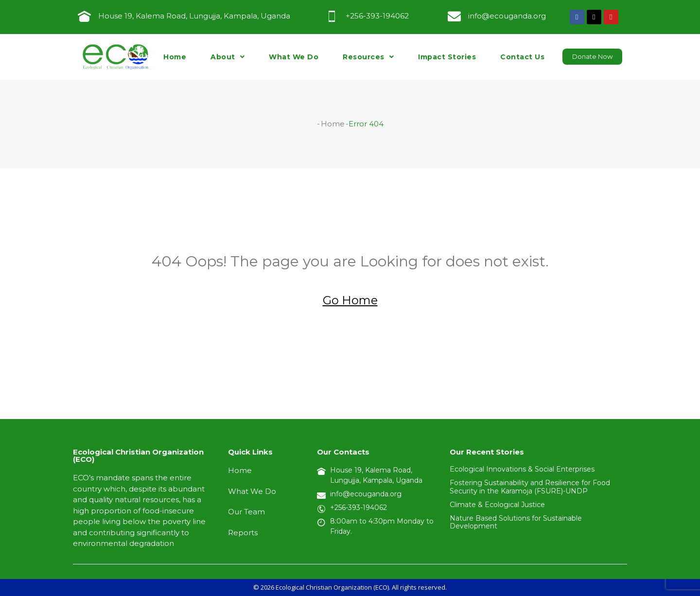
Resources (368, 57)
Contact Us (522, 57)
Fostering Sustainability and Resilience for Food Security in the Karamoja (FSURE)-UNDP (530, 487)
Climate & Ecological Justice (497, 505)
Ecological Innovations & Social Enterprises (522, 469)
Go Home (350, 300)
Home (175, 57)
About (227, 57)
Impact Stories (447, 57)
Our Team (246, 512)
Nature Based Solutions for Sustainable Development (516, 522)
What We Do (294, 57)
